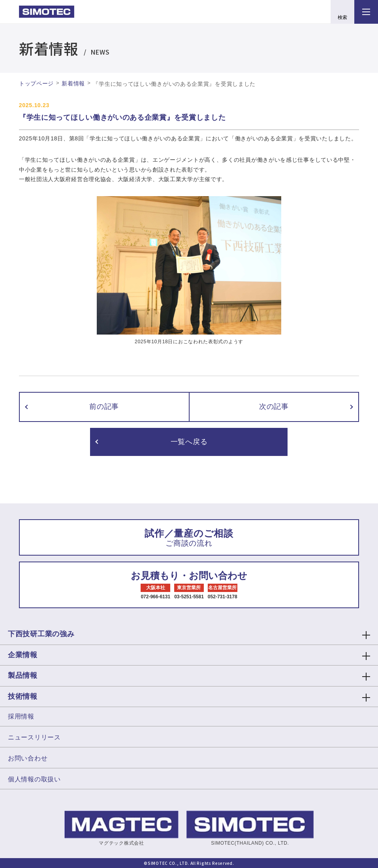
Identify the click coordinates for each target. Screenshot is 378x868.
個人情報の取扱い (34, 779)
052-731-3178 (223, 597)
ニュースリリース (34, 737)
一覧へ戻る (189, 442)
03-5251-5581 (189, 597)
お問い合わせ (28, 758)
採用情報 (21, 716)
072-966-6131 (155, 597)
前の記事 (104, 407)
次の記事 (274, 407)
